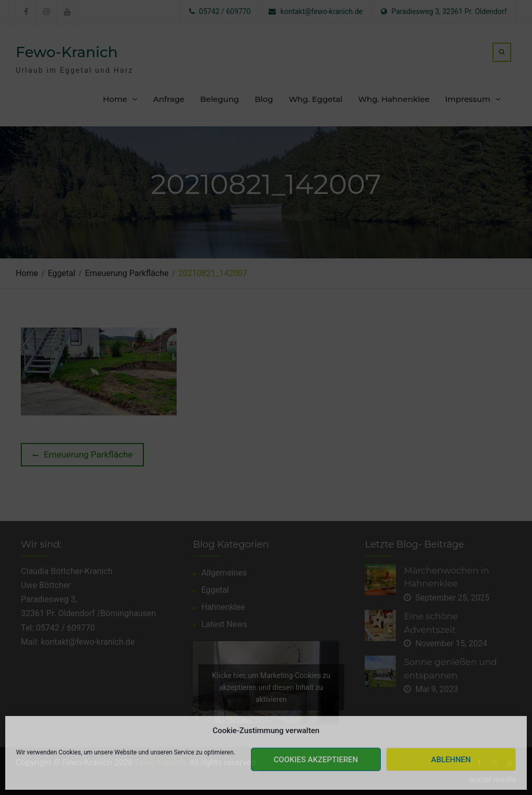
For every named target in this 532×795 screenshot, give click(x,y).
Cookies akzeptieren (316, 760)
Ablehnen (451, 760)
